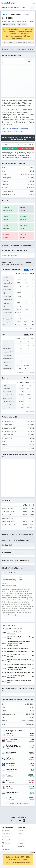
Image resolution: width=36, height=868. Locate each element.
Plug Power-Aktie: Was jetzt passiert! (18, 673)
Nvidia (8, 781)
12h (6, 629)
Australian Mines (12, 739)
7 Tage (14, 629)
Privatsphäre (6, 843)
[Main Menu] (34, 3)
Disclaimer (6, 837)
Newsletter (6, 849)
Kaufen (11, 149)
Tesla (8, 787)
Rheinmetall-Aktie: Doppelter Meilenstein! (16, 677)
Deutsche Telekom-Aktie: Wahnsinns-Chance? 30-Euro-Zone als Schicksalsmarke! (19, 643)
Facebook (21, 840)
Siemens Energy (11, 752)
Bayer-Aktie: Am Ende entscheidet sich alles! (19, 681)
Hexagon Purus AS (12, 792)
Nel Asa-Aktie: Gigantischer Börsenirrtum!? (16, 633)
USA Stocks (29, 22)
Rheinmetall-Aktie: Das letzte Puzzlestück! (16, 656)
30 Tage (20, 629)
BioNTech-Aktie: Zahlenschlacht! (17, 652)
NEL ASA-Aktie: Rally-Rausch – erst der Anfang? (19, 638)
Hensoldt (9, 798)
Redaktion (21, 831)
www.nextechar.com (9, 586)
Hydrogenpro (10, 758)
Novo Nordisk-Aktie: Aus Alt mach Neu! (19, 664)
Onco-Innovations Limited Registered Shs (14, 746)
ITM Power (10, 734)
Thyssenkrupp (11, 764)
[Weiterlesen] (33, 633)
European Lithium (12, 769)
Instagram (21, 843)
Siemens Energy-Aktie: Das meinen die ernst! (19, 660)
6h (3, 629)
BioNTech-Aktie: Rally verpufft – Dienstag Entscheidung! (17, 669)
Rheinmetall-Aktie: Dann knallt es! (18, 648)
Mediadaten (6, 834)
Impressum (6, 831)
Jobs (4, 846)
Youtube (20, 834)
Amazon (9, 775)
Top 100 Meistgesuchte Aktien (19, 803)
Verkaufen (27, 149)
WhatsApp (21, 846)
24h (10, 629)
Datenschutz (6, 840)
